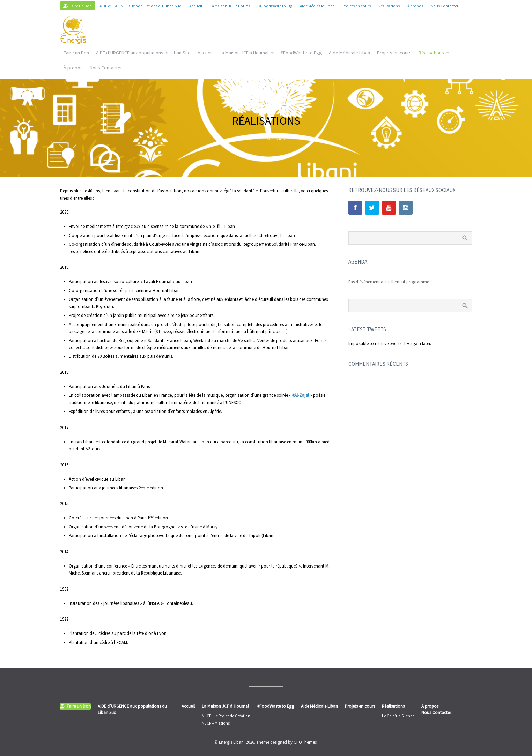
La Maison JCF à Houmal (244, 53)
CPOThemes (305, 742)
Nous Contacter (106, 68)
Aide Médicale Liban (349, 53)
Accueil (205, 53)
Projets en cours (394, 53)
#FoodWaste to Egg (301, 53)
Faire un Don (76, 53)
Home (249, 138)
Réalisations (431, 53)
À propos (73, 68)
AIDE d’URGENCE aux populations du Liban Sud (143, 53)
